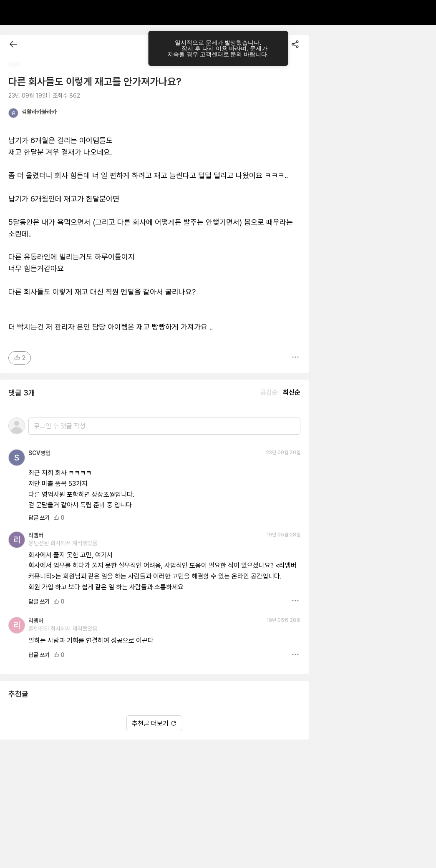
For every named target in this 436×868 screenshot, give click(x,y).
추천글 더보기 (154, 723)
